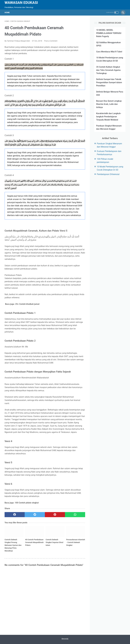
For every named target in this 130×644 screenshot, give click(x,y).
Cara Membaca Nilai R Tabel (109, 52)
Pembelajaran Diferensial (108, 174)
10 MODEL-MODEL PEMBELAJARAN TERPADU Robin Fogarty (109, 33)
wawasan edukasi (21, 3)
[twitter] (35, 515)
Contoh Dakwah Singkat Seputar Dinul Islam (54, 542)
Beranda (65, 639)
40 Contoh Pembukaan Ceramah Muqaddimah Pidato (34, 542)
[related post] (14, 532)
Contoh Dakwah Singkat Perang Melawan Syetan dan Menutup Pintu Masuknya (13, 545)
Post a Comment (51, 41)
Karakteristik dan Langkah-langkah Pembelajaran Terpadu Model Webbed (109, 117)
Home (7, 12)
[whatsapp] (75, 515)
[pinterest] (55, 515)
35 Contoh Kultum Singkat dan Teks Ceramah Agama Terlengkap (108, 70)
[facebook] (15, 515)
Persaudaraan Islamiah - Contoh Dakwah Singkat (76, 542)
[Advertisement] (112, 196)
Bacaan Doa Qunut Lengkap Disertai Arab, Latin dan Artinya (109, 104)
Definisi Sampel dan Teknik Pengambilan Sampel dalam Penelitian (109, 82)
